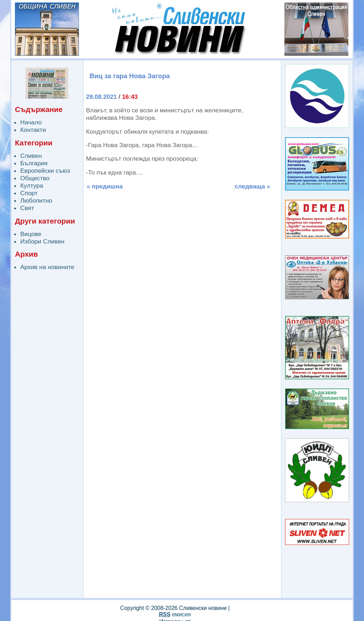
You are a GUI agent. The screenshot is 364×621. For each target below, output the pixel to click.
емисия (175, 614)
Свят (27, 208)
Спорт (29, 193)
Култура (32, 186)
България (34, 163)
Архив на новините (47, 267)
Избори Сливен (42, 241)
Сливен (31, 156)
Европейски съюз (45, 171)
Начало (31, 122)
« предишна (105, 186)
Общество (35, 178)
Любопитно (36, 200)
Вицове (31, 234)
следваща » (252, 186)
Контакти (33, 130)
